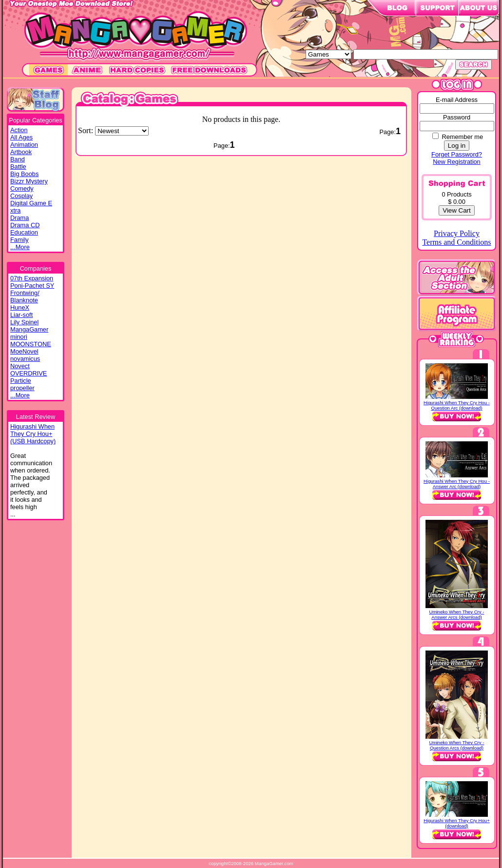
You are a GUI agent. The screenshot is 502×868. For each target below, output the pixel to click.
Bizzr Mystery (29, 181)
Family (19, 240)
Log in (457, 146)
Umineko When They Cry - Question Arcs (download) (457, 745)
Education (24, 232)
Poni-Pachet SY (32, 286)
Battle (18, 167)
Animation (24, 145)
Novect (20, 366)
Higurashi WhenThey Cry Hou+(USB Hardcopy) (33, 434)
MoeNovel (24, 351)
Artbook (21, 152)
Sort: (87, 130)
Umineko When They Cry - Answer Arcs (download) (457, 614)
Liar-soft (21, 315)
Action (19, 130)
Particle (21, 381)
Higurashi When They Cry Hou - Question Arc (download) (457, 405)
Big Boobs (24, 174)
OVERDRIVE (29, 373)
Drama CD (25, 225)
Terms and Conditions (456, 242)
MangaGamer (29, 329)
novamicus (25, 359)
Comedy (22, 188)
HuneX (20, 307)
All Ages (21, 137)
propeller (22, 388)
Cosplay (21, 196)
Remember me (462, 137)
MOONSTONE (31, 344)
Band (18, 159)
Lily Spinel (24, 322)
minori (19, 337)
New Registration (456, 162)
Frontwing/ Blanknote (25, 296)
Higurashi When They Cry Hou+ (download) (457, 823)
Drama (19, 218)
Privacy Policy (457, 233)
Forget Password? (457, 154)
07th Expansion (32, 278)
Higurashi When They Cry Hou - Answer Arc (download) (457, 484)
